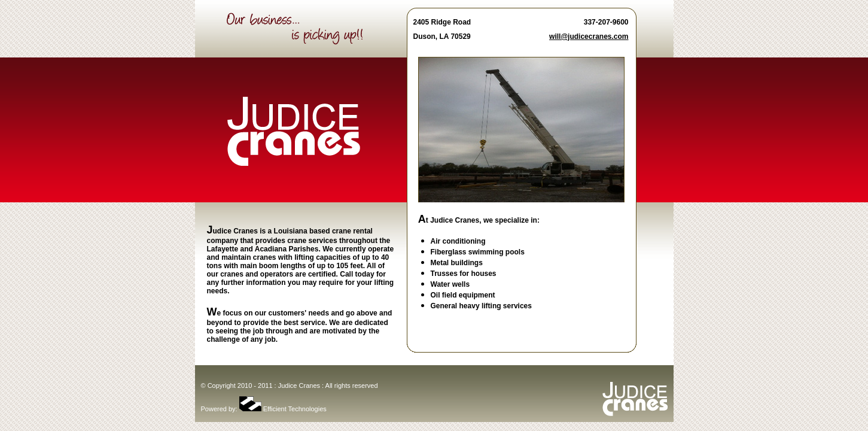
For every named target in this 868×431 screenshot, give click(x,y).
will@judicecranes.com (589, 37)
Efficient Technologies (283, 409)
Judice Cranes (299, 386)
